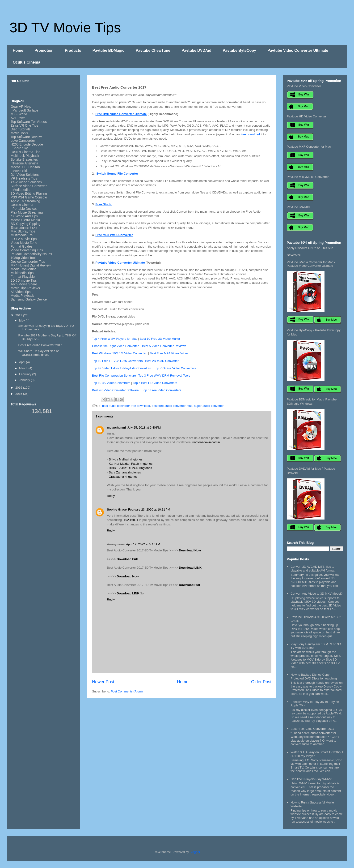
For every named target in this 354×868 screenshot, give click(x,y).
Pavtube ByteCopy (239, 50)
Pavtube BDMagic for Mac (305, 399)
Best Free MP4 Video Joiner (169, 353)
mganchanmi (116, 428)
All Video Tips (21, 292)
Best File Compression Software (114, 376)
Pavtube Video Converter (304, 86)
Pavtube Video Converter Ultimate (298, 50)
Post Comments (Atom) (127, 691)
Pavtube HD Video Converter (306, 116)
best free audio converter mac (172, 406)
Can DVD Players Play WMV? (311, 779)
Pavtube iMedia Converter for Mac (310, 262)
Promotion (44, 50)
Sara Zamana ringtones (125, 472)
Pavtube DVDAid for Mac (304, 469)
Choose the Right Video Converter (116, 346)
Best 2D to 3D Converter (162, 361)
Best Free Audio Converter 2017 (40, 345)
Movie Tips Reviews (25, 288)
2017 (19, 315)
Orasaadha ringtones (123, 477)
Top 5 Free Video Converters (162, 390)
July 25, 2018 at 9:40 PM (144, 428)
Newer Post (103, 682)
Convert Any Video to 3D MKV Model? (316, 594)
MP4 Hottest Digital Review (31, 265)
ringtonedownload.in (206, 442)
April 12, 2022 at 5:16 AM (143, 544)
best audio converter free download (126, 406)
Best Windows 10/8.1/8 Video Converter (120, 353)
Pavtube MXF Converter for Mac (309, 147)
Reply (111, 496)
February (26, 374)
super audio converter (209, 406)
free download (250, 134)
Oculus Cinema (26, 62)
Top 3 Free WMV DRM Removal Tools (164, 376)
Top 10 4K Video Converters (112, 383)
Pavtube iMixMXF (299, 207)
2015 (19, 394)
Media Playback (23, 296)
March (24, 368)
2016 (19, 388)
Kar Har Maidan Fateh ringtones (131, 464)
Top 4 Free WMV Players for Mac (115, 339)
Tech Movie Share (24, 284)
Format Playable (23, 277)
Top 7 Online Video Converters (175, 368)
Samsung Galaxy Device (29, 299)
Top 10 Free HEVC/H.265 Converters (117, 361)
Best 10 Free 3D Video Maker (160, 339)
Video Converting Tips (27, 250)
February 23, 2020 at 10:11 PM (149, 509)
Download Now (190, 550)
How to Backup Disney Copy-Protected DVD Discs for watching (314, 677)
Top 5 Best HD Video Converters (155, 383)
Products (73, 50)
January (25, 380)
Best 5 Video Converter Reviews (164, 346)
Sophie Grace (117, 509)
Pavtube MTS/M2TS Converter (308, 177)
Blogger (195, 852)
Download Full (127, 559)
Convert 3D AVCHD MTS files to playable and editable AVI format (312, 569)
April (23, 362)
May (22, 320)
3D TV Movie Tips (65, 28)
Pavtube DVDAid (196, 50)
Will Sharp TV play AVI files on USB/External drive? (39, 353)
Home (18, 50)
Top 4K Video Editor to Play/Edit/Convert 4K (122, 368)
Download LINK (190, 568)
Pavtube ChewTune (153, 50)
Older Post (261, 682)
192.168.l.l (131, 520)
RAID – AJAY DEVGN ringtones (130, 468)
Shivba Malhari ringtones (126, 459)
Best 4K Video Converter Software (116, 390)
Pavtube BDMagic (108, 50)
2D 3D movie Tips (24, 280)
